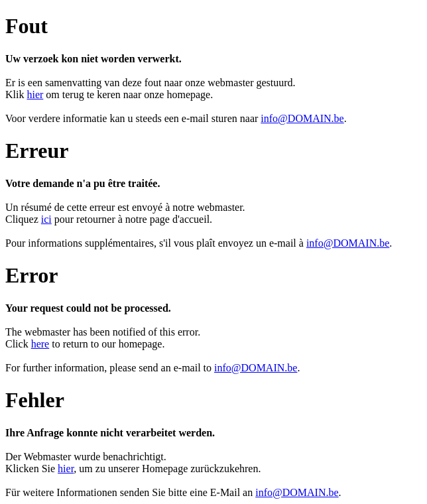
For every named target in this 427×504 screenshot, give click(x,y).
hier (35, 94)
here (40, 344)
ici (46, 219)
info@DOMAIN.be (302, 118)
